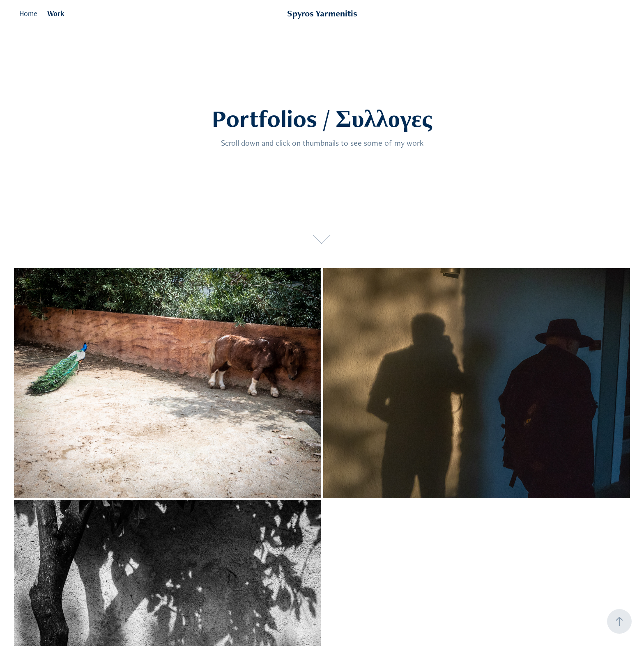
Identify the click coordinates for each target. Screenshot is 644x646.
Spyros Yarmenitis (322, 13)
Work (56, 13)
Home (28, 13)
